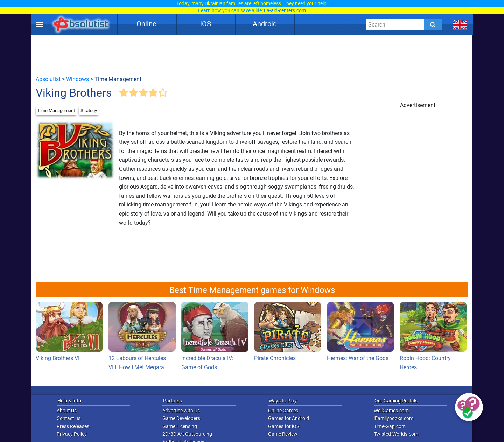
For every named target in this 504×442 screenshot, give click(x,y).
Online (146, 24)
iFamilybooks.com (394, 418)
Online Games (283, 411)
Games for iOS (284, 426)
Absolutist (48, 79)
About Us (67, 411)
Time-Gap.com (390, 426)
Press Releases (73, 426)
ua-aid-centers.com (285, 10)
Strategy (89, 110)
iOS (206, 24)
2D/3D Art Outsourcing (187, 434)
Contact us (69, 418)
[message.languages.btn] (460, 24)
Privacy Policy (72, 434)
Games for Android (289, 418)
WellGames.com (391, 411)
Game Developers (181, 418)
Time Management (56, 110)
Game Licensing (180, 426)
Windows (78, 79)
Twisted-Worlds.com (396, 434)
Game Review (283, 434)
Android (265, 24)
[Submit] (433, 24)
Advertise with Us (181, 411)
